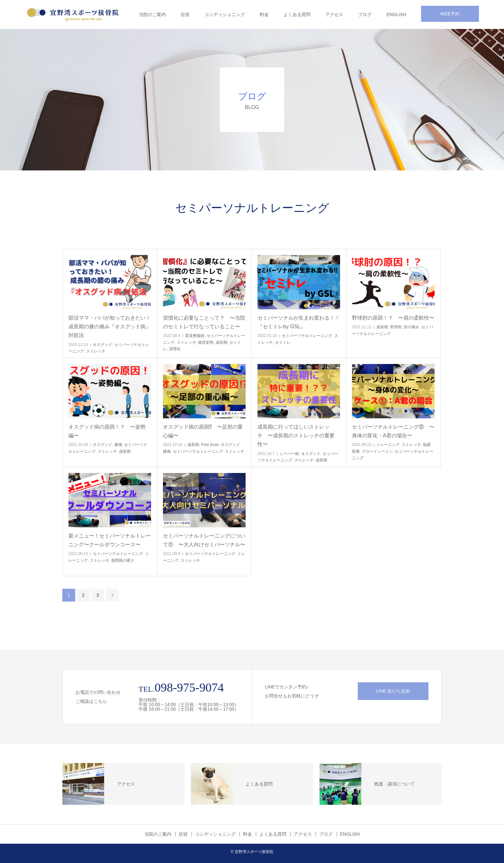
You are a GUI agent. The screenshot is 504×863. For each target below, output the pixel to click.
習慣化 (175, 349)
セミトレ (283, 342)
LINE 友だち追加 (393, 691)
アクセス (334, 14)
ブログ (365, 14)
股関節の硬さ (123, 560)
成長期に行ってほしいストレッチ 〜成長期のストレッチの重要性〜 (296, 436)
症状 (185, 14)
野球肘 (396, 327)
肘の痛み (411, 327)
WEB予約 (450, 14)
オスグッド (103, 345)
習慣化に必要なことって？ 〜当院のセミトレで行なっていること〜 (204, 322)
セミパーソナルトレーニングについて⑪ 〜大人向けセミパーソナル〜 (204, 540)
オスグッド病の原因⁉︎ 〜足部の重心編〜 (203, 431)
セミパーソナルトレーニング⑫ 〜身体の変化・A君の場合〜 (393, 431)
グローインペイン (377, 451)
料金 (264, 14)
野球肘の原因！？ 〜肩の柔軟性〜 (393, 318)
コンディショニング (225, 14)
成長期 (221, 342)
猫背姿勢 (206, 342)
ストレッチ (96, 351)
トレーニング (388, 445)
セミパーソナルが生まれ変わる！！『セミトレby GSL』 (299, 322)
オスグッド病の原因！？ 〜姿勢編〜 (107, 431)
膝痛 (118, 445)
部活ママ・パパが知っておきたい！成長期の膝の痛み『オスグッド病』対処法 (110, 327)
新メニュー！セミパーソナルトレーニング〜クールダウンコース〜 (110, 540)
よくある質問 (297, 14)
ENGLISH (396, 14)
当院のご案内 (152, 14)
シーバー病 (289, 454)
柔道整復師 (195, 336)
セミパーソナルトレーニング (307, 336)
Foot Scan (210, 445)
